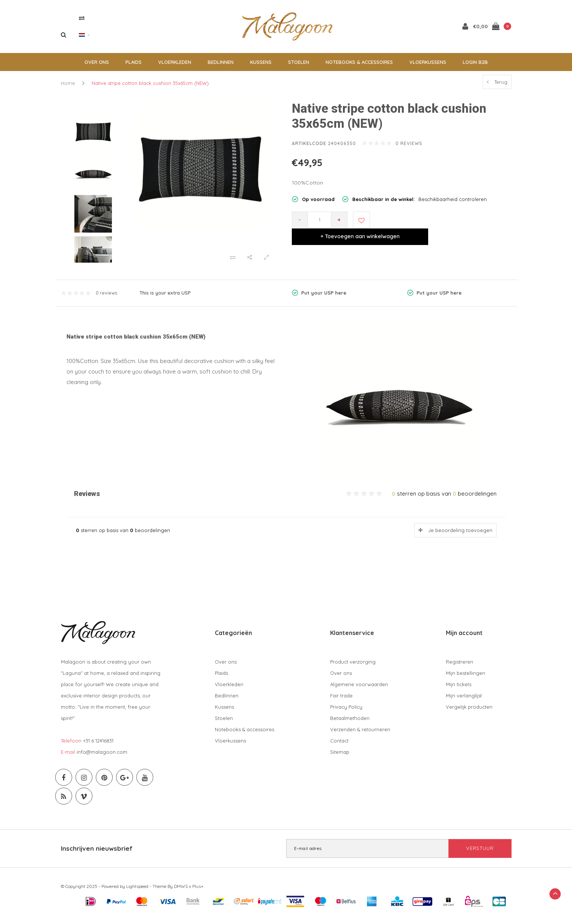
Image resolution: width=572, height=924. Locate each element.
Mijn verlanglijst (464, 699)
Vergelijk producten (469, 711)
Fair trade (341, 699)
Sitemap (340, 756)
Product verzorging (353, 665)
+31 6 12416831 (98, 744)
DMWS (181, 890)
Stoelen (299, 66)
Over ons (97, 66)
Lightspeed (137, 890)
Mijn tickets (459, 688)
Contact (339, 744)
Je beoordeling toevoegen (460, 534)
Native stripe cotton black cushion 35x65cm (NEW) (150, 87)
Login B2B (475, 66)
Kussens (261, 66)
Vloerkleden (175, 66)
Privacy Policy (346, 711)
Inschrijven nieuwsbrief (97, 852)
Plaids (134, 66)
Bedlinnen (221, 66)
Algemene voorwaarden (359, 688)
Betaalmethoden (350, 722)
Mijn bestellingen (466, 677)
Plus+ (198, 890)
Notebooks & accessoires (359, 66)
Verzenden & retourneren (360, 733)
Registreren (460, 665)
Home (68, 87)
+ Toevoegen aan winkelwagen (441, 224)
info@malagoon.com (102, 756)
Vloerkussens (428, 66)
